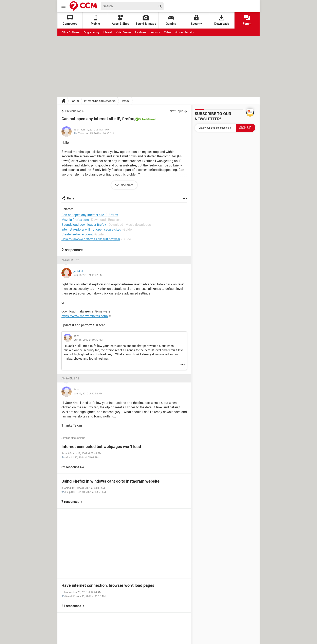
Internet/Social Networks (100, 101)
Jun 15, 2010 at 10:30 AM (99, 133)
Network (155, 32)
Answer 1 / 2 (70, 260)
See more (127, 185)
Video (167, 32)
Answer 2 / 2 (70, 378)
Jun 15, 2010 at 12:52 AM (88, 393)
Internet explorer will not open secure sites (91, 229)
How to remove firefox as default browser (91, 239)
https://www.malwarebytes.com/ (85, 316)
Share (70, 198)
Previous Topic (74, 111)
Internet (107, 32)
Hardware (141, 32)
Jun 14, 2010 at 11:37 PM (88, 275)
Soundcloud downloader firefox (84, 225)
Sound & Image (146, 20)
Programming (91, 32)
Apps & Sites (120, 20)
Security (196, 20)
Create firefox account (77, 234)
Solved (143, 119)
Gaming (171, 20)
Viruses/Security (184, 32)
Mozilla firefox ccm (75, 220)
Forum (247, 20)
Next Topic (176, 111)
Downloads (222, 20)
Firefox (125, 101)
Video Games (124, 32)
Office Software (70, 32)
